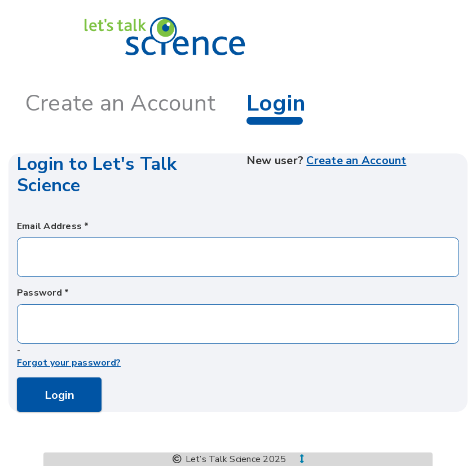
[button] (295, 459)
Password (39, 293)
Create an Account (120, 103)
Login (60, 395)
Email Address (49, 226)
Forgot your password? (69, 363)
